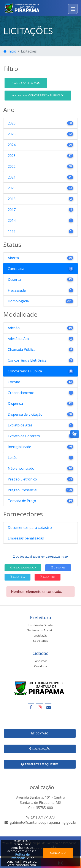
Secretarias (41, 641)
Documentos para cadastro (30, 528)
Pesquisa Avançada (23, 568)
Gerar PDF (48, 577)
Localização (40, 749)
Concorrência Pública (38, 95)
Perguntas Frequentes (40, 764)
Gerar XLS (58, 568)
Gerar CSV (18, 577)
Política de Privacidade (20, 856)
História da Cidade (41, 625)
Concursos (40, 661)
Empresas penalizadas (26, 538)
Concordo (58, 853)
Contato (40, 733)
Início (10, 51)
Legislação (41, 635)
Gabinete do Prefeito (41, 630)
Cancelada (26, 83)
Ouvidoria (41, 666)
